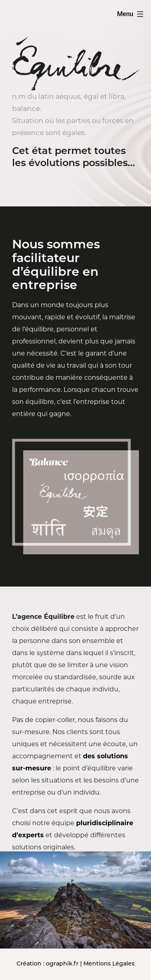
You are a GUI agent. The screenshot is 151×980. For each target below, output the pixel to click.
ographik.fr (62, 964)
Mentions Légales (109, 964)
